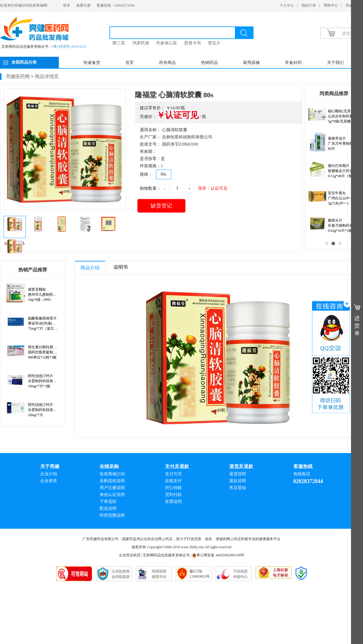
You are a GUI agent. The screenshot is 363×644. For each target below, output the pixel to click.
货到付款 (173, 495)
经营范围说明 (112, 515)
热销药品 (209, 63)
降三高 (119, 43)
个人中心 (287, 5)
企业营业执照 (130, 555)
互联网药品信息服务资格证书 (166, 555)
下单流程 (108, 502)
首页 (130, 63)
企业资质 (49, 481)
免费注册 (83, 5)
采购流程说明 (112, 481)
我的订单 (309, 5)
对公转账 (173, 488)
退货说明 (238, 474)
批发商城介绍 (112, 474)
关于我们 (335, 63)
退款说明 (238, 481)
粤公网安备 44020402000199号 (218, 555)
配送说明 (108, 508)
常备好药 (293, 63)
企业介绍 (49, 474)
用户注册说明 (112, 488)
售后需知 (238, 488)
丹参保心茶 (166, 43)
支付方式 (173, 474)
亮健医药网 (18, 76)
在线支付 (173, 481)
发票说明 (173, 502)
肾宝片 (214, 43)
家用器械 (251, 63)
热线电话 (302, 474)
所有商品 (167, 63)
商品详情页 (47, 76)
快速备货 (92, 63)
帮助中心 (331, 5)
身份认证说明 (112, 495)
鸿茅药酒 (141, 43)
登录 (67, 5)
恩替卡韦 (193, 43)
